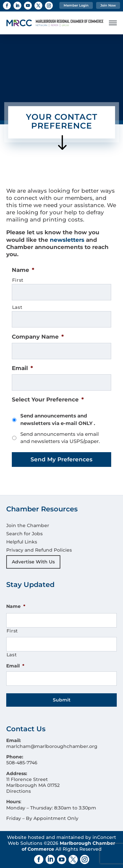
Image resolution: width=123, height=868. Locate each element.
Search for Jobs (24, 534)
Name (23, 270)
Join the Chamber (28, 525)
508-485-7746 (22, 763)
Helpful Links (22, 542)
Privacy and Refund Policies (39, 550)
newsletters (67, 240)
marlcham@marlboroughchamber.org (52, 746)
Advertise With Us (33, 562)
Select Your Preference (48, 399)
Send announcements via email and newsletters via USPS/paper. (60, 438)
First (18, 280)
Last (17, 307)
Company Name (38, 337)
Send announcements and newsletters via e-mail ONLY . (58, 419)
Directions (19, 791)
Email (22, 368)
